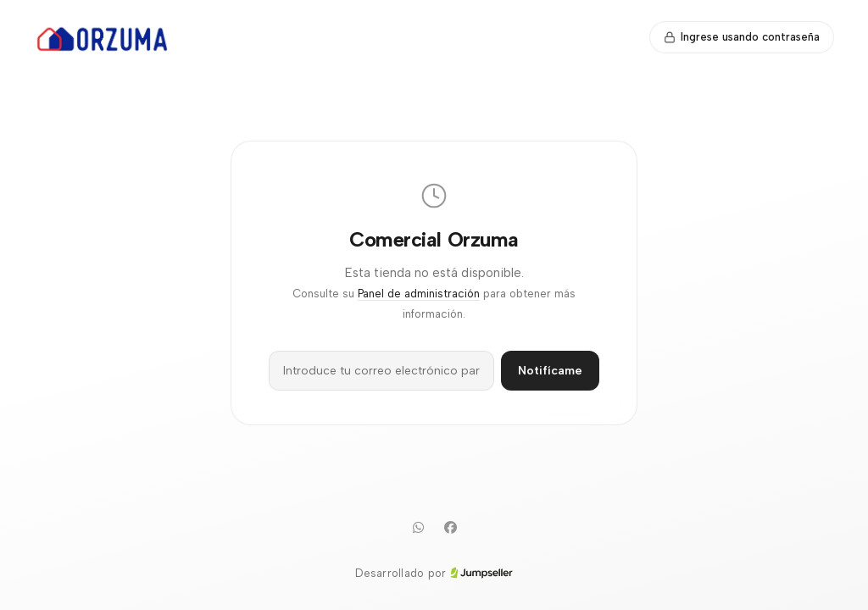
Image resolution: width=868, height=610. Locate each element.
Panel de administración (419, 294)
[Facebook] (450, 528)
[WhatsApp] (418, 528)
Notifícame (550, 371)
